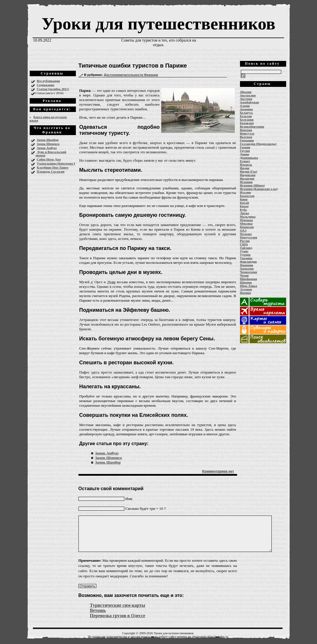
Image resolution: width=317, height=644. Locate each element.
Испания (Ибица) (252, 185)
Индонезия (248, 175)
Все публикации (48, 81)
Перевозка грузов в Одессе (118, 616)
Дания (245, 154)
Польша (246, 234)
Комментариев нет (218, 471)
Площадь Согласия (51, 171)
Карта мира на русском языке (48, 119)
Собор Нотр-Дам (49, 159)
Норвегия (247, 227)
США (244, 244)
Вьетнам (246, 137)
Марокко (247, 220)
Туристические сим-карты (118, 605)
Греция (245, 147)
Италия (245, 192)
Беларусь (247, 113)
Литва (244, 213)
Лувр (111, 282)
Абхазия (246, 92)
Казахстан (247, 196)
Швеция (246, 282)
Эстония (246, 289)
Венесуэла (247, 133)
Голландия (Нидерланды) (258, 144)
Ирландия (247, 178)
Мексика (246, 223)
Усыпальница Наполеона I (56, 163)
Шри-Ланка (249, 286)
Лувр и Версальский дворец (51, 154)
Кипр (244, 199)
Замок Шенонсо (48, 144)
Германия (247, 140)
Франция (247, 265)
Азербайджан (250, 102)
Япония (245, 293)
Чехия (244, 275)
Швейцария (249, 279)
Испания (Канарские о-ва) (259, 189)
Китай (245, 203)
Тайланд (246, 248)
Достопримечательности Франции (131, 75)
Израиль (246, 165)
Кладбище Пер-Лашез (53, 167)
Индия (245, 168)
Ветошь (98, 610)
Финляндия (248, 262)
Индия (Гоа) (249, 171)
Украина (246, 258)
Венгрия (246, 130)
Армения (246, 109)
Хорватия (247, 268)
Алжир (245, 106)
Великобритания (252, 126)
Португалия (249, 237)
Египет (245, 161)
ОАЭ (243, 230)
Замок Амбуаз (47, 148)
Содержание (46, 85)
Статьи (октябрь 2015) (53, 89)
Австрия (246, 99)
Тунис (244, 251)
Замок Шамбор (48, 140)
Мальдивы (248, 216)
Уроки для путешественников (158, 24)
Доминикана (249, 158)
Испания (246, 182)
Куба (243, 210)
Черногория (249, 272)
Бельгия (246, 116)
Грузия (245, 151)
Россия (245, 241)
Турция (245, 255)
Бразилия (247, 123)
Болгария (247, 120)
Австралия (248, 95)
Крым (244, 206)
